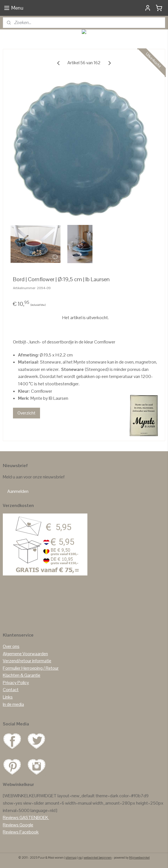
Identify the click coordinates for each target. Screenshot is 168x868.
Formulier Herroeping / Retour (31, 668)
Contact (11, 690)
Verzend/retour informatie (27, 661)
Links (8, 697)
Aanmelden (18, 491)
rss (80, 858)
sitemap (71, 858)
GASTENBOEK (34, 817)
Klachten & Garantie (22, 675)
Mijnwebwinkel (139, 858)
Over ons (11, 646)
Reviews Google (18, 825)
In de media (13, 704)
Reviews (11, 817)
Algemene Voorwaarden (25, 654)
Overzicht (26, 413)
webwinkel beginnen (98, 858)
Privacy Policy (16, 683)
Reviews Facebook (21, 832)
